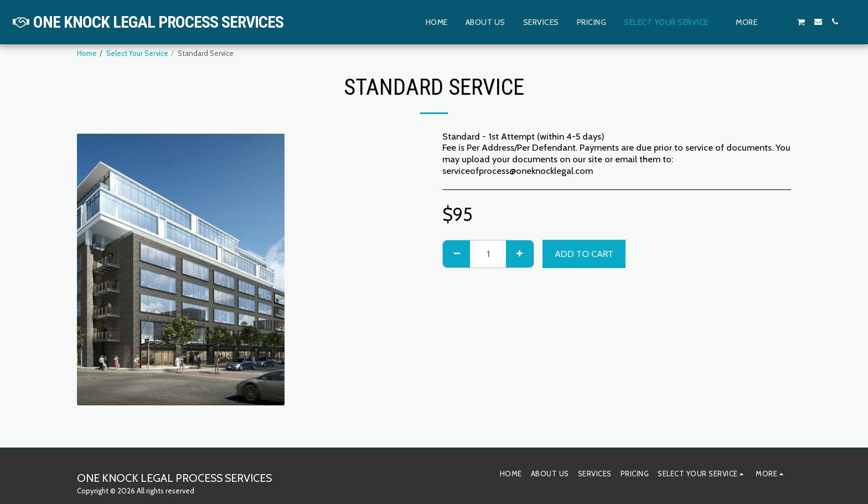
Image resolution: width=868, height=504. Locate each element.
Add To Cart (584, 254)
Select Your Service (137, 53)
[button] (784, 22)
